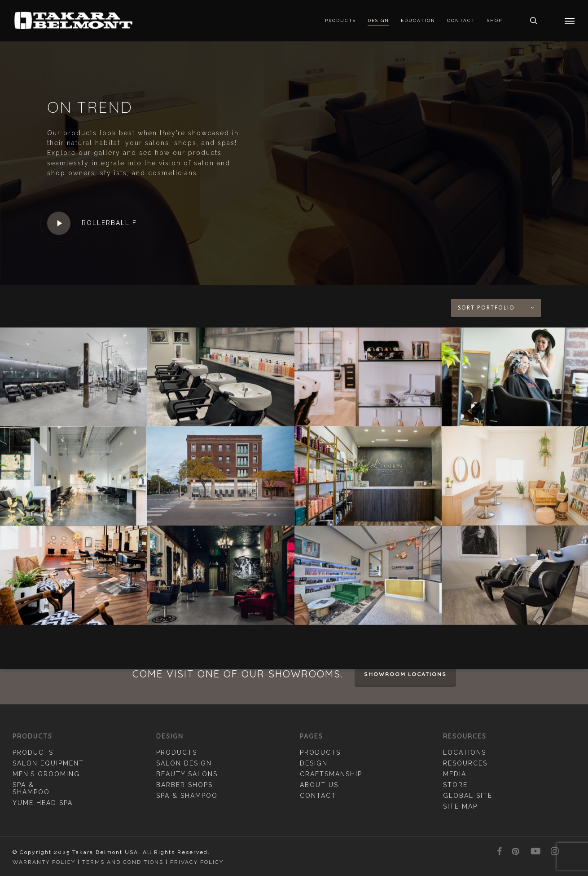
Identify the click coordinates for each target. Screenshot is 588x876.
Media (455, 774)
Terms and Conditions (123, 862)
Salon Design (184, 763)
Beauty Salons (187, 774)
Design (314, 763)
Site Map (460, 806)
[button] (570, 21)
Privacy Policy (197, 862)
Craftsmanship (331, 774)
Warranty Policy (44, 862)
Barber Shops (184, 785)
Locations (465, 752)
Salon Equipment (48, 763)
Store (455, 785)
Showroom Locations (405, 674)
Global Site (468, 796)
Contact (318, 796)
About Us (319, 785)
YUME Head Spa (43, 803)
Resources (465, 763)
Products (33, 752)
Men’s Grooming (46, 774)
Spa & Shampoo (31, 788)
